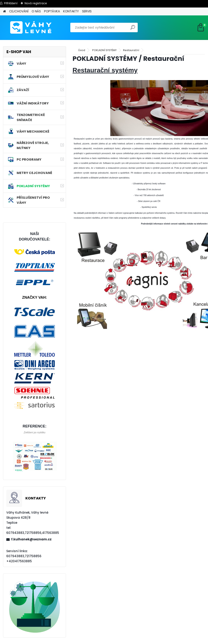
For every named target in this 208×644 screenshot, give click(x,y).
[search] (133, 29)
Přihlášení (11, 3)
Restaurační (131, 50)
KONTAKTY (71, 11)
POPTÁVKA (52, 11)
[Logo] (31, 28)
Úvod (82, 50)
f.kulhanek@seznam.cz (31, 539)
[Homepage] (4, 11)
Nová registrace (36, 3)
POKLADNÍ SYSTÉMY (104, 50)
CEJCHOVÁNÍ (19, 11)
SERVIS (87, 11)
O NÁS (36, 11)
